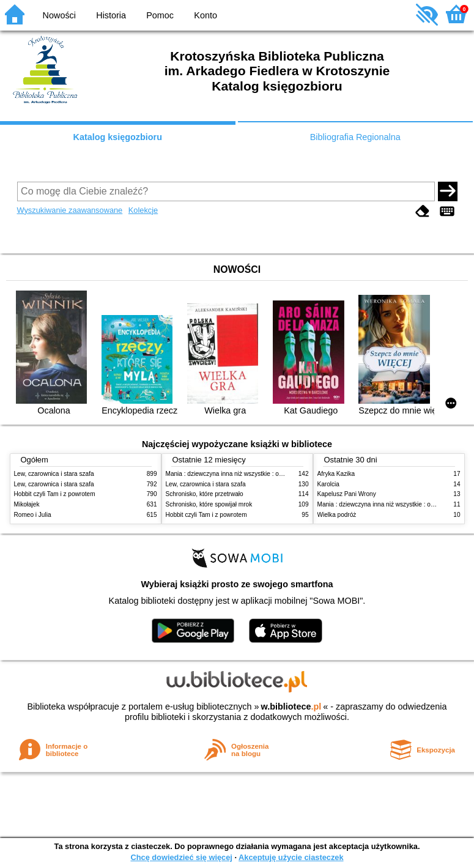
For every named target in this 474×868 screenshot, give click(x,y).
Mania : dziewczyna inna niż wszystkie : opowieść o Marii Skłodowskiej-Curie (271, 474)
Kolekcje (143, 210)
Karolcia (328, 484)
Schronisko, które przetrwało (205, 494)
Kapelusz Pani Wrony (347, 494)
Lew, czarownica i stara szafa (54, 474)
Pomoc (160, 15)
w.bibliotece (291, 707)
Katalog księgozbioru (117, 137)
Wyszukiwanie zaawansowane (70, 210)
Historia (111, 15)
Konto (206, 15)
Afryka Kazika (336, 474)
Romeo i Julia (33, 515)
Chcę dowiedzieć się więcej (181, 857)
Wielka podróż (337, 515)
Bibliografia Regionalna (355, 137)
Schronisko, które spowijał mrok (209, 504)
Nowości (59, 15)
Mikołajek (27, 504)
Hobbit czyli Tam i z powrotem (55, 494)
